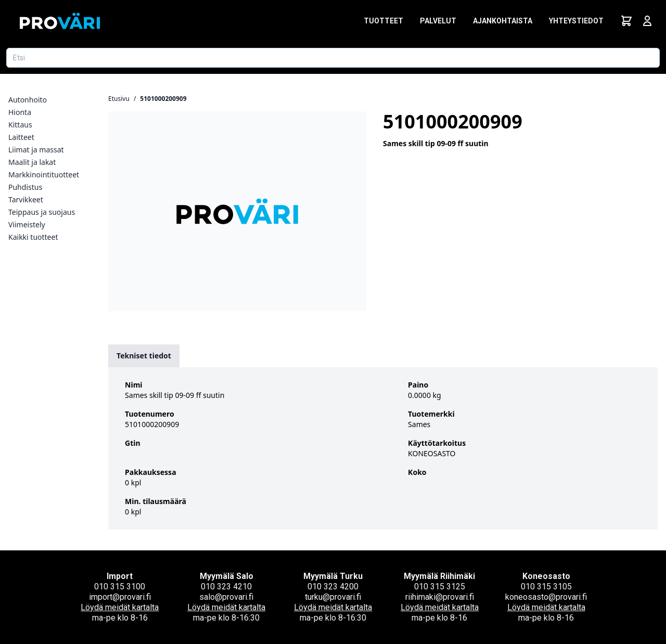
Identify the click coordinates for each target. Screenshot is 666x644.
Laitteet (21, 137)
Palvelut (438, 21)
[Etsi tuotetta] (333, 58)
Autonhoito (28, 100)
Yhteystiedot (576, 21)
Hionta (20, 112)
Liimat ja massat (36, 150)
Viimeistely (27, 224)
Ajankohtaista (503, 21)
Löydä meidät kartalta (120, 607)
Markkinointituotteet (44, 175)
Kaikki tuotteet (33, 237)
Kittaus (20, 125)
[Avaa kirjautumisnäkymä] (647, 21)
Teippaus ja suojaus (42, 212)
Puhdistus (25, 187)
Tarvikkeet (26, 199)
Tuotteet (383, 21)
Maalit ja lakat (32, 162)
